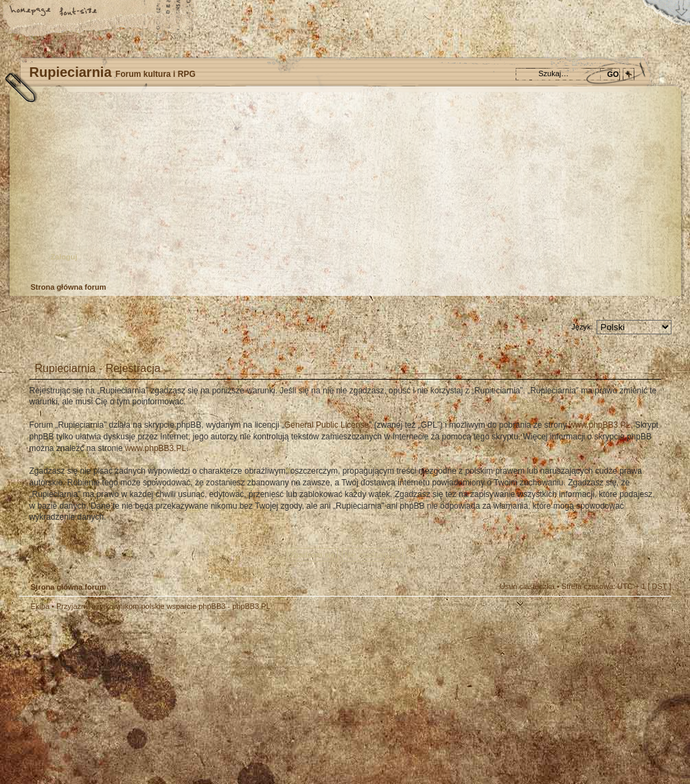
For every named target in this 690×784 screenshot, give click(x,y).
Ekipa (41, 606)
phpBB (174, 698)
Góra (654, 616)
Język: (582, 327)
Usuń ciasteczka (527, 586)
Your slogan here (235, 700)
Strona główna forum (344, 189)
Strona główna (31, 12)
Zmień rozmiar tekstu (79, 12)
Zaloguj (64, 257)
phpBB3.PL (251, 606)
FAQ (127, 12)
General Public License (326, 425)
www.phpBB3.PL (600, 425)
